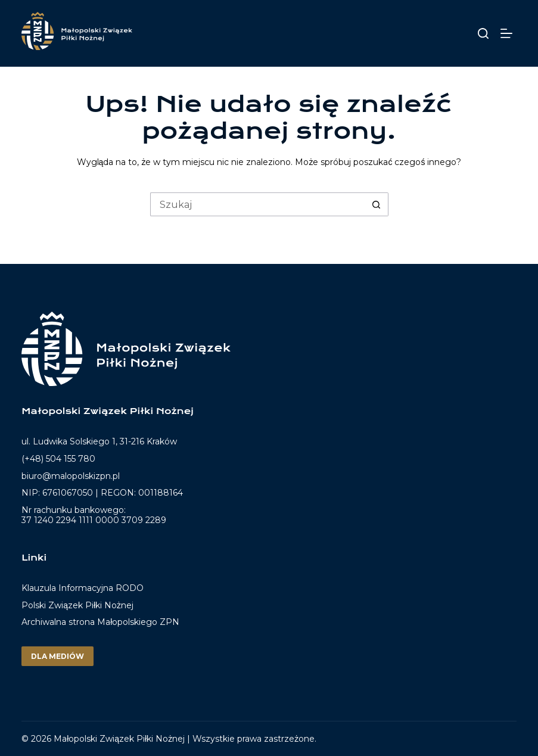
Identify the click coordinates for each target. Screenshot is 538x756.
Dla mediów (57, 656)
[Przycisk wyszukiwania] (377, 204)
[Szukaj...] (257, 204)
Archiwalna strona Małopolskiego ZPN (100, 622)
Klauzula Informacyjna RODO (83, 588)
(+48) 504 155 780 (58, 459)
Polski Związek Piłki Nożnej (77, 605)
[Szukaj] (483, 33)
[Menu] (509, 33)
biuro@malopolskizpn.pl (71, 476)
